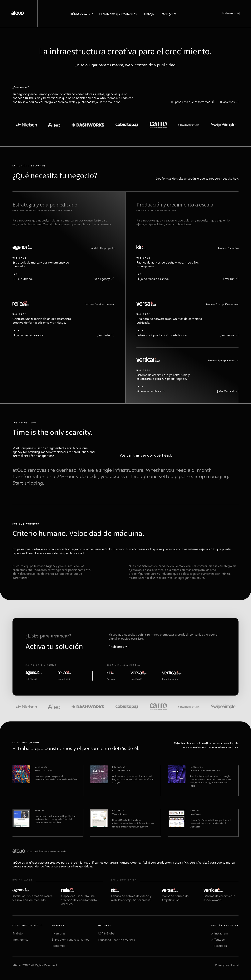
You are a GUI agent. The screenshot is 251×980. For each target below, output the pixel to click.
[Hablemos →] (231, 14)
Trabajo (18, 933)
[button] (82, 14)
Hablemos (58, 946)
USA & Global (107, 933)
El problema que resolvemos (70, 940)
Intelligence (20, 940)
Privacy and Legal (227, 965)
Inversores (59, 933)
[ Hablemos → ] (119, 647)
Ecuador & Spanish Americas (117, 940)
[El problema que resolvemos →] (193, 102)
